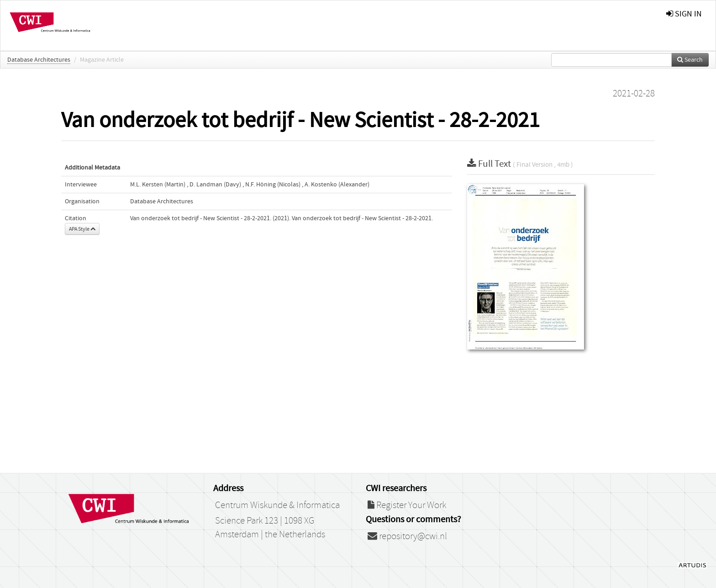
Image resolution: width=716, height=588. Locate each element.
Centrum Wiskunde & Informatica (277, 505)
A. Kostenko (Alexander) (337, 185)
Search (690, 60)
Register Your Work (407, 505)
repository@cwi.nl (407, 536)
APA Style (82, 229)
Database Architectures (39, 60)
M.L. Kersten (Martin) (158, 185)
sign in (684, 14)
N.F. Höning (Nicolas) (273, 185)
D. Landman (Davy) (215, 185)
